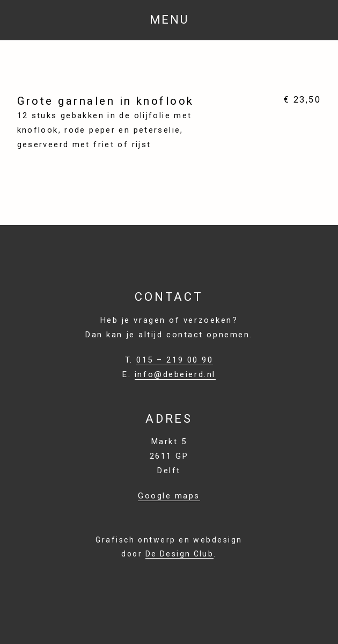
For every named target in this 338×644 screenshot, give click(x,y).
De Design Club (179, 554)
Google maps (169, 496)
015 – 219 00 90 (175, 360)
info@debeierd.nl (175, 374)
